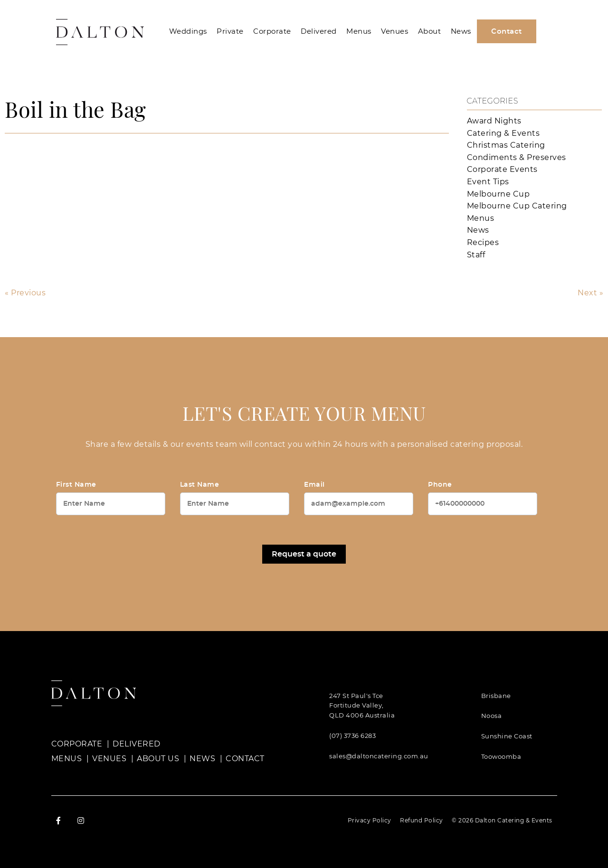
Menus (359, 31)
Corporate (272, 31)
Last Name (200, 485)
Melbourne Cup (499, 194)
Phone (440, 485)
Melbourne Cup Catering (517, 206)
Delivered (319, 31)
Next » (590, 293)
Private (230, 31)
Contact (507, 32)
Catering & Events (503, 133)
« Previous (25, 293)
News (461, 31)
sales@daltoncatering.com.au (379, 756)
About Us (158, 759)
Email (314, 485)
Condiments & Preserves (517, 157)
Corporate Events (502, 169)
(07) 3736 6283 (352, 736)
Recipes (483, 242)
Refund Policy (422, 820)
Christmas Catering (506, 145)
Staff (476, 255)
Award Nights (494, 121)
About (430, 31)
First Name (76, 485)
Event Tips (488, 182)
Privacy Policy (370, 820)
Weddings (188, 31)
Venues (394, 31)
